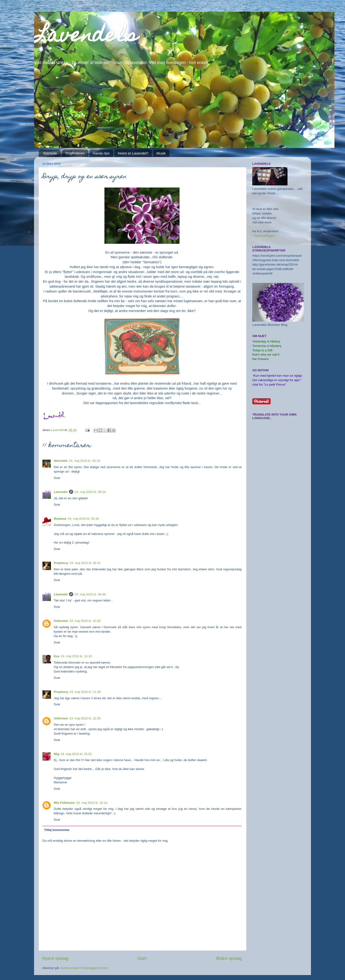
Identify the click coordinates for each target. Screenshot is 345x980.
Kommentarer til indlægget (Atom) (84, 968)
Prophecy (61, 563)
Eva (57, 656)
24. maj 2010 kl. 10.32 (76, 656)
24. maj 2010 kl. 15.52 (76, 754)
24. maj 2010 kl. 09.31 (85, 563)
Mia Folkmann (64, 803)
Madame (60, 519)
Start (142, 958)
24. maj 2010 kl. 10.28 (85, 621)
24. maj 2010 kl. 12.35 (85, 718)
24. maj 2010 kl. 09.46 (90, 594)
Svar (57, 478)
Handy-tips (101, 153)
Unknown (61, 621)
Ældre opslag (229, 958)
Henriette (61, 461)
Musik (161, 153)
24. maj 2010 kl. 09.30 (83, 519)
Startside (50, 153)
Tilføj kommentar (57, 830)
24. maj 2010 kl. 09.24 (90, 492)
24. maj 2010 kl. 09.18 (85, 461)
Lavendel (61, 492)
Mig (56, 754)
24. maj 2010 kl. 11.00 (85, 692)
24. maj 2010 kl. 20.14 (92, 803)
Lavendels (86, 37)
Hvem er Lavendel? (133, 153)
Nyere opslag (55, 958)
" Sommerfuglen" (264, 236)
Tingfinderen (75, 153)
